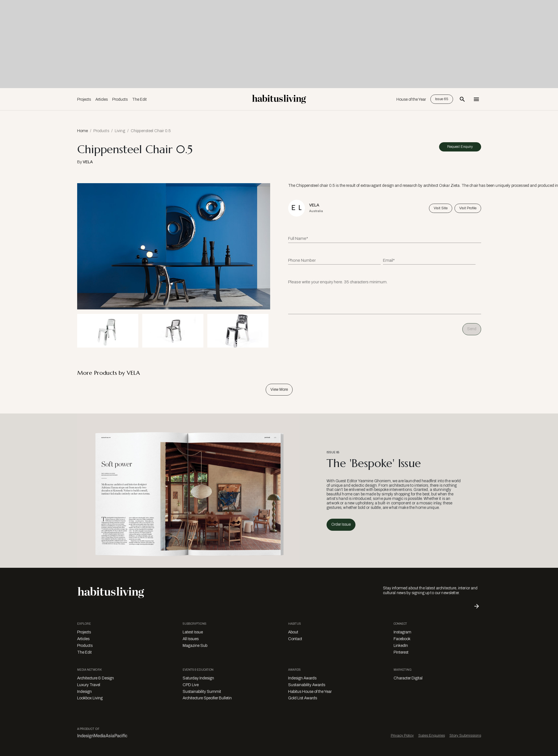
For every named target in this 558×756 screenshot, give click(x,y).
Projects (84, 99)
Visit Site (441, 208)
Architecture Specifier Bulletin (207, 698)
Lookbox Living (90, 698)
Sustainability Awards (307, 685)
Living (120, 131)
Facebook (402, 639)
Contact (295, 639)
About (293, 632)
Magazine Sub (195, 646)
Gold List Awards (303, 698)
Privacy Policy (402, 735)
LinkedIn (401, 646)
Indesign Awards (302, 678)
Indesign (84, 692)
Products (120, 99)
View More (279, 390)
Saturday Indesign (198, 678)
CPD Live (191, 685)
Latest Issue (193, 632)
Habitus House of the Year (310, 692)
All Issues (191, 639)
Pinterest (401, 652)
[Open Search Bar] (462, 99)
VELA (88, 162)
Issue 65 (442, 99)
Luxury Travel (89, 685)
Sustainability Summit (202, 692)
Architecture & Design (96, 678)
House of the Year (411, 99)
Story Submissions (465, 735)
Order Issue (341, 524)
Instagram (402, 632)
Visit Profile (468, 208)
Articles (102, 99)
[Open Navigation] (476, 99)
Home (82, 131)
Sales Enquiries (432, 735)
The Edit (139, 99)
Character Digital (408, 678)
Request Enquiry (460, 147)
